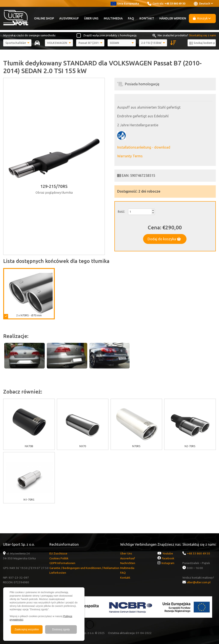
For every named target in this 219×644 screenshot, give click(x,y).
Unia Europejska (125, 3)
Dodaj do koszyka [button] (164, 239)
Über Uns (91, 18)
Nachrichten (128, 563)
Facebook (168, 558)
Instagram (168, 563)
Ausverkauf (69, 18)
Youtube (168, 553)
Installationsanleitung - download (144, 147)
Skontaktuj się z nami (202, 35)
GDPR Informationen (62, 563)
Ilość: (121, 211)
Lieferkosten (58, 573)
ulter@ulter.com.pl (199, 582)
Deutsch (203, 4)
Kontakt (147, 18)
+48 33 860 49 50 (175, 3)
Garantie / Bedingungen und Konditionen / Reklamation (84, 568)
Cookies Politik (59, 558)
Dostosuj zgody (61, 629)
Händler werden (173, 18)
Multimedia (113, 18)
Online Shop (44, 18)
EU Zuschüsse (58, 553)
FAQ (131, 18)
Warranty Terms (130, 156)
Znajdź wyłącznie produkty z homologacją (110, 35)
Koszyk (202, 18)
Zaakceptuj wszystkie (27, 629)
